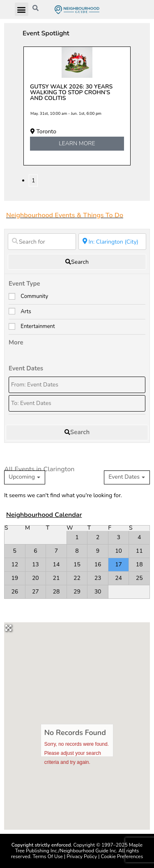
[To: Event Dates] (77, 403)
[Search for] (42, 242)
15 (77, 564)
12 (15, 564)
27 (36, 592)
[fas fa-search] (77, 262)
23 (98, 578)
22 (77, 578)
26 (15, 592)
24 (118, 578)
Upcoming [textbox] (22, 477)
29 (77, 592)
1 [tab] (33, 180)
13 (36, 564)
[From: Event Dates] (77, 385)
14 (56, 564)
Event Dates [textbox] (124, 477)
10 (118, 551)
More (16, 342)
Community (34, 296)
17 (118, 564)
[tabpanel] (77, 106)
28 (56, 592)
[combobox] (127, 477)
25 (139, 578)
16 (98, 564)
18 (139, 564)
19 (15, 578)
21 (56, 578)
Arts (26, 312)
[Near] (113, 242)
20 (36, 578)
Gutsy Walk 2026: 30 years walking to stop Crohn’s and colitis (71, 92)
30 (98, 592)
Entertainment (38, 326)
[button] (22, 9)
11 (139, 551)
